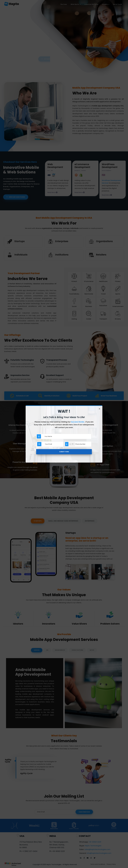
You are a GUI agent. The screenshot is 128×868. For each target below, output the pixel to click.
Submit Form (64, 452)
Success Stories (78, 422)
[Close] (100, 409)
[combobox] (72, 444)
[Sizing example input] (67, 436)
